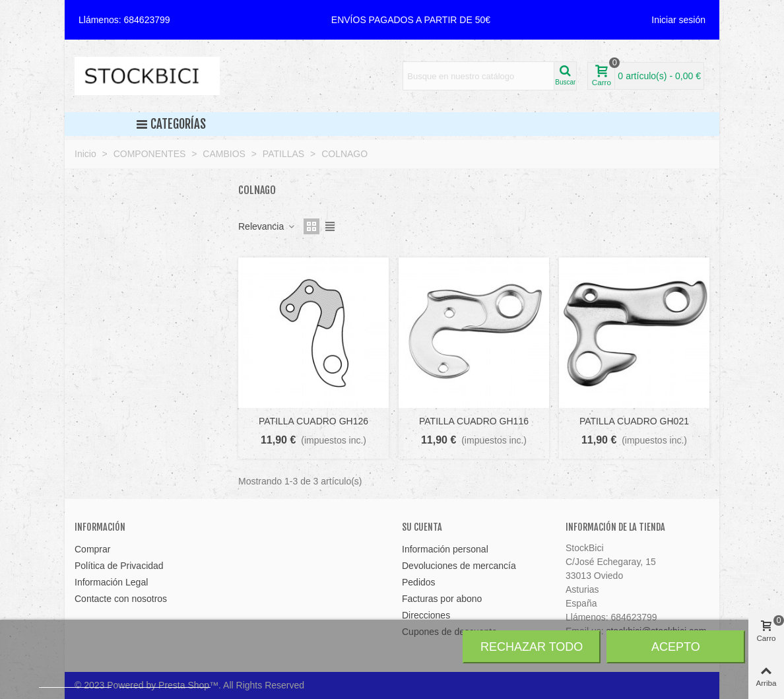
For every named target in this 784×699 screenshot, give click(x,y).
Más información (75, 682)
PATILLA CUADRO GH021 (634, 421)
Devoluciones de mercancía (459, 566)
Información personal (445, 549)
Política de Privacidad (119, 566)
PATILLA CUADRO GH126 (313, 421)
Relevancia (267, 226)
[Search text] (478, 76)
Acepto (676, 647)
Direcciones (426, 615)
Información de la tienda (615, 527)
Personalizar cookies (165, 682)
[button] (411, 20)
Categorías (171, 124)
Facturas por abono (442, 599)
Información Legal (111, 582)
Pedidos (419, 582)
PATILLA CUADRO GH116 (474, 421)
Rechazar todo (532, 647)
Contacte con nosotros (121, 599)
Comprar (92, 549)
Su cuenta (422, 527)
